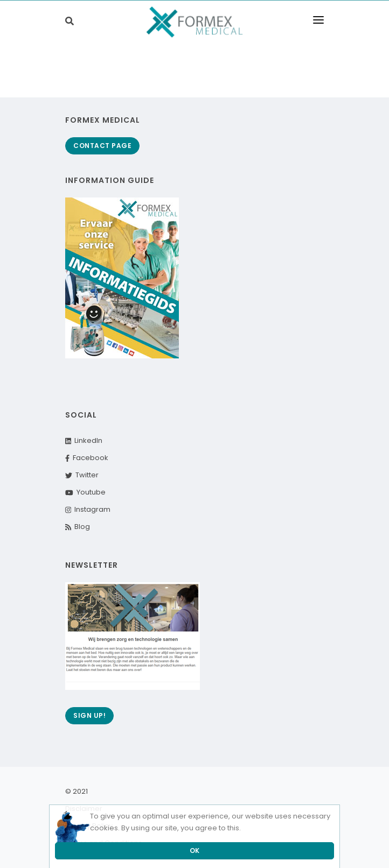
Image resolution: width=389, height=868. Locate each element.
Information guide (110, 180)
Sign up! (89, 715)
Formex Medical (103, 120)
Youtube (85, 492)
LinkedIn (84, 440)
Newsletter (92, 565)
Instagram (88, 509)
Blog (78, 527)
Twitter (82, 475)
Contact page (102, 146)
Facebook (87, 458)
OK (195, 851)
